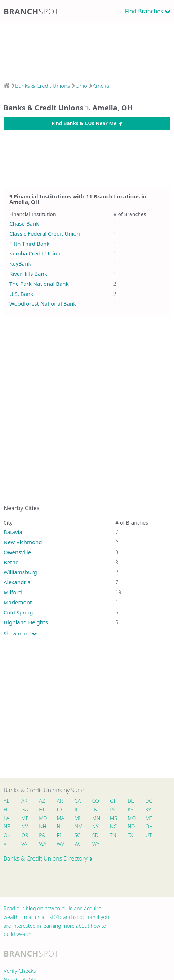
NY (95, 826)
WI (78, 844)
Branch (31, 11)
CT (113, 801)
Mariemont (18, 602)
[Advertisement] (87, 50)
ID (59, 810)
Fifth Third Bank (29, 244)
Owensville (17, 552)
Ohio (81, 86)
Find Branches (144, 11)
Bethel (12, 562)
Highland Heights (26, 622)
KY (148, 810)
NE (7, 826)
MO (131, 818)
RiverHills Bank (28, 274)
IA (112, 810)
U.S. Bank (21, 294)
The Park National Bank (39, 284)
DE (131, 801)
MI (78, 818)
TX (130, 835)
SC (77, 835)
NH (43, 826)
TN (113, 835)
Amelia (101, 86)
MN (96, 818)
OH (149, 826)
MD (43, 818)
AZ (42, 801)
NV (24, 826)
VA (24, 844)
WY (96, 844)
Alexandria (17, 582)
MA (61, 818)
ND (131, 826)
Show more (20, 634)
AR (60, 801)
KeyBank (20, 263)
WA (43, 844)
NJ (59, 826)
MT (149, 818)
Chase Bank (24, 223)
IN (95, 810)
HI (41, 810)
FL (6, 810)
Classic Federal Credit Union (45, 233)
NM (78, 826)
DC (149, 801)
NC (113, 826)
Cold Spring (18, 612)
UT (148, 835)
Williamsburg (20, 572)
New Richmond (23, 542)
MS (113, 818)
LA (6, 818)
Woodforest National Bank (43, 303)
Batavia (13, 532)
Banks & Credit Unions (43, 86)
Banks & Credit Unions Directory (48, 858)
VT (6, 844)
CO (96, 801)
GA (25, 810)
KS (130, 810)
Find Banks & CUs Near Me (87, 123)
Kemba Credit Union (35, 253)
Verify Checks (20, 971)
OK (7, 835)
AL (6, 801)
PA (42, 835)
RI (59, 835)
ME (25, 818)
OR (25, 835)
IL (77, 810)
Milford (13, 592)
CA (78, 801)
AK (24, 801)
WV (61, 844)
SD (95, 835)
